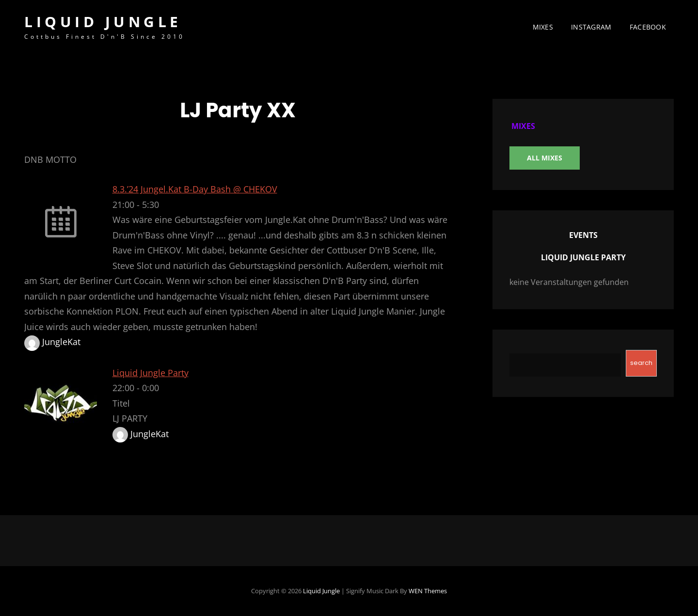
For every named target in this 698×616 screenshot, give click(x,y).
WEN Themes (428, 591)
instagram (591, 27)
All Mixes (545, 158)
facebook (648, 27)
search (641, 363)
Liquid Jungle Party (151, 373)
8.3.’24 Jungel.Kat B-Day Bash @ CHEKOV (195, 189)
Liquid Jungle (103, 22)
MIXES (543, 27)
